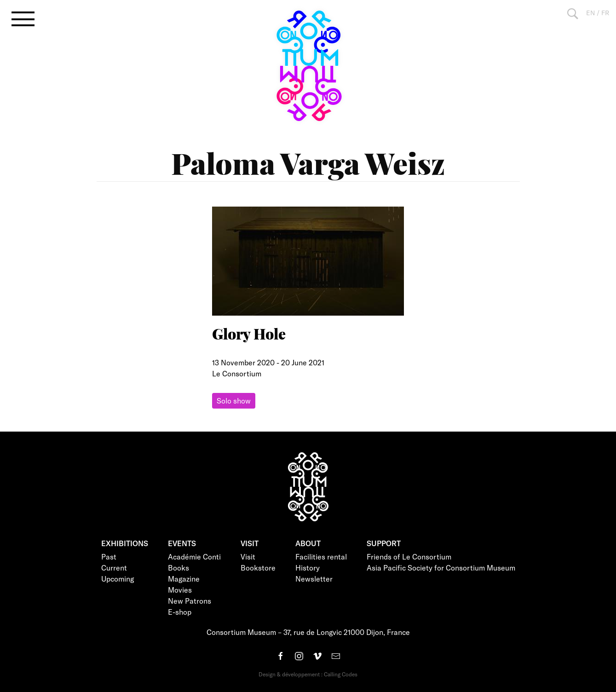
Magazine (184, 579)
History (308, 568)
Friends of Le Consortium (409, 556)
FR (605, 13)
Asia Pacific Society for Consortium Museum (441, 568)
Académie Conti (194, 556)
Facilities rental (321, 556)
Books (178, 568)
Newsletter (314, 579)
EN (590, 13)
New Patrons (190, 601)
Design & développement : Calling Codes (308, 674)
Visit (248, 556)
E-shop (180, 612)
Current (114, 568)
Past (109, 556)
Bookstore (258, 568)
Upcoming (118, 579)
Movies (180, 590)
